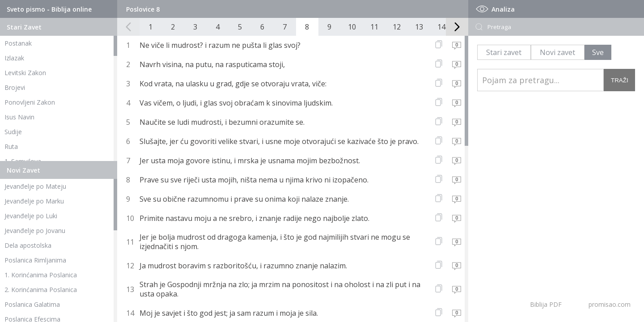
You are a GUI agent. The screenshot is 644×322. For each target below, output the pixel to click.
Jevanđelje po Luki (31, 216)
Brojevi (15, 87)
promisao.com (610, 304)
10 (352, 27)
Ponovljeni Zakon (30, 102)
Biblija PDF (546, 304)
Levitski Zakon (25, 73)
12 (397, 27)
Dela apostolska (28, 245)
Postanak (18, 43)
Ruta (11, 146)
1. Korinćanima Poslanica (41, 275)
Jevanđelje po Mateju (35, 186)
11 (374, 27)
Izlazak (14, 58)
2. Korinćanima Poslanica (41, 290)
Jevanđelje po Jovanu (35, 231)
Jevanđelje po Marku (34, 201)
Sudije (13, 132)
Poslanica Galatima (32, 304)
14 (441, 27)
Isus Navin (19, 117)
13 (419, 27)
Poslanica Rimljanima (35, 260)
